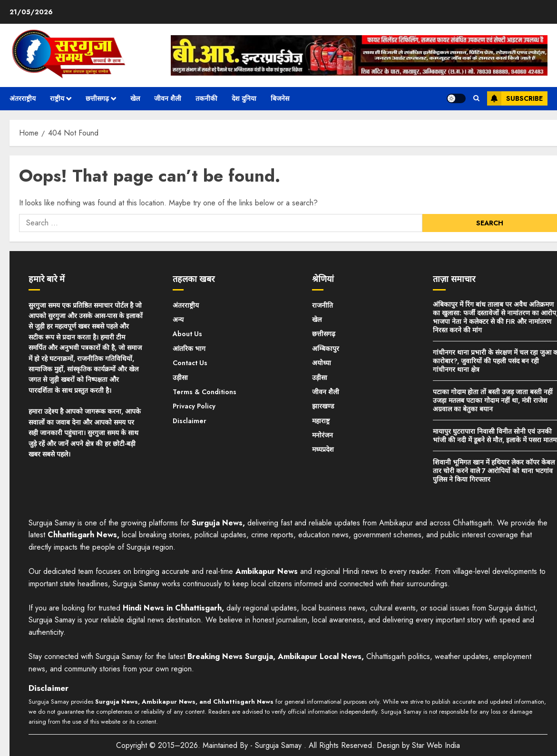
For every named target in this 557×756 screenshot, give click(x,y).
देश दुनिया (244, 98)
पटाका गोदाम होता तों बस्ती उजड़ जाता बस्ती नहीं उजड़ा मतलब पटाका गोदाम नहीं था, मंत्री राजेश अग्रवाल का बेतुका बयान (493, 400)
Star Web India (436, 745)
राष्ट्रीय (57, 98)
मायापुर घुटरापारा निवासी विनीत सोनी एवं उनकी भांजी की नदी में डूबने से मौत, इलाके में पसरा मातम (495, 436)
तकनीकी (206, 98)
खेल (135, 98)
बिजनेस (280, 98)
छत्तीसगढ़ (97, 98)
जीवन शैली (168, 98)
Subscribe (515, 98)
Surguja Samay (279, 745)
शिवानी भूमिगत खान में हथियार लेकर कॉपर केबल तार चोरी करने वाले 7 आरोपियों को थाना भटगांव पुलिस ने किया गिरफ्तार (494, 471)
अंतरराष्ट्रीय (23, 98)
